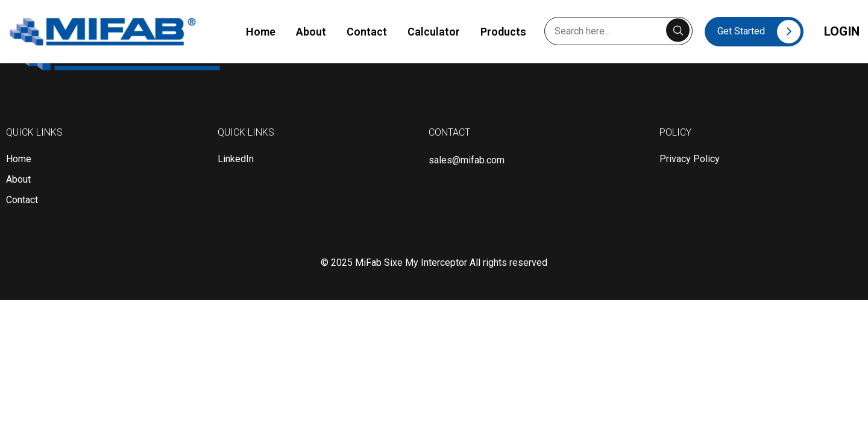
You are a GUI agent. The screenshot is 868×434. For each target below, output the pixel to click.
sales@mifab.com (467, 160)
